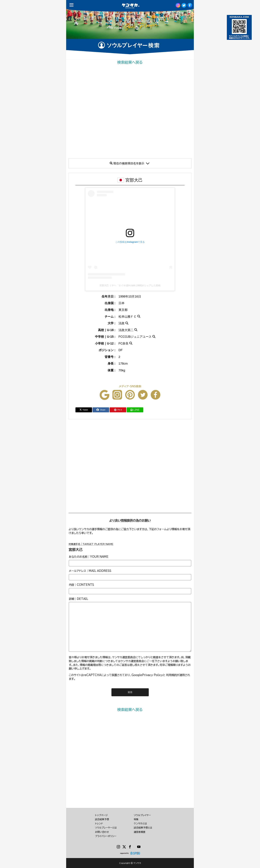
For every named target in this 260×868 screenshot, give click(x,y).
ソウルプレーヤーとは (106, 828)
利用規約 (171, 675)
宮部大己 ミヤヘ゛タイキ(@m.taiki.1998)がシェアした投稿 (130, 285)
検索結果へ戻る (130, 62)
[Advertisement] (130, 112)
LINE (135, 410)
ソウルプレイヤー (142, 815)
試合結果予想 (102, 819)
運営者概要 (140, 832)
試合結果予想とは (143, 828)
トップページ (101, 815)
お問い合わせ (102, 832)
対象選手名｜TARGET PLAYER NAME (91, 544)
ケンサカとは (140, 824)
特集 (136, 819)
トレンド (99, 824)
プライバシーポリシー (106, 836)
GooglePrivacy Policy (147, 675)
